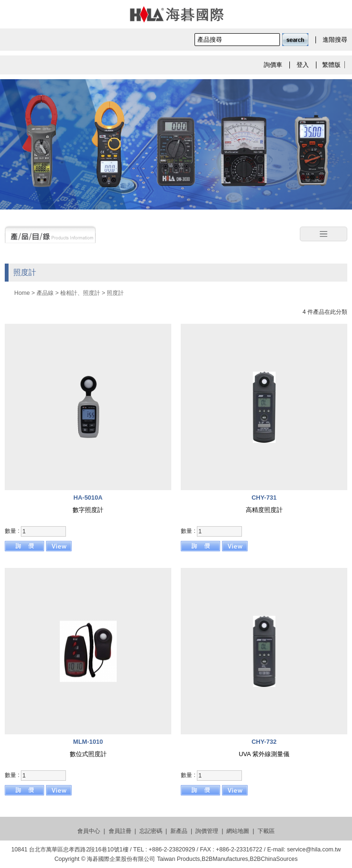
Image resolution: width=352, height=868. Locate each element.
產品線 (45, 293)
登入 (303, 65)
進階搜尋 (335, 40)
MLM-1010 (88, 742)
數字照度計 (88, 510)
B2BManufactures (225, 859)
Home (22, 293)
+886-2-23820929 (172, 850)
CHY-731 (264, 498)
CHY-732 (264, 742)
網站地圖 (238, 831)
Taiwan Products (179, 859)
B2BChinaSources (273, 859)
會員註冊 (120, 831)
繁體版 (331, 65)
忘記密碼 (151, 831)
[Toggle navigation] (324, 234)
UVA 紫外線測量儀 (264, 754)
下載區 (266, 831)
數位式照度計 (88, 754)
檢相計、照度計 (80, 293)
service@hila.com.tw (314, 850)
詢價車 (273, 65)
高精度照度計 (264, 510)
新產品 (179, 831)
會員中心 (89, 831)
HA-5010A (88, 498)
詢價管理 (207, 831)
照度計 (115, 293)
